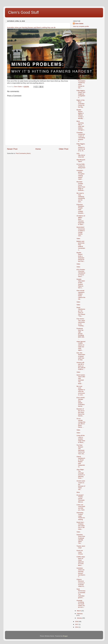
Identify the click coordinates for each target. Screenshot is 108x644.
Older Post (64, 149)
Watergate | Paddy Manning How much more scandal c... (81, 61)
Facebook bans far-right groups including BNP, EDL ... (80, 334)
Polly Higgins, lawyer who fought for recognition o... (81, 94)
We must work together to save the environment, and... (81, 391)
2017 (77, 624)
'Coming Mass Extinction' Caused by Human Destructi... (81, 72)
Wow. (78, 492)
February (80, 614)
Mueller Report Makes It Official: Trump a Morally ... (80, 114)
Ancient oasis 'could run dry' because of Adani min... (81, 485)
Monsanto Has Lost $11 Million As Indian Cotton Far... (81, 49)
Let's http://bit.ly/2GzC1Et (81, 155)
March (79, 611)
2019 (77, 40)
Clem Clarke (79, 24)
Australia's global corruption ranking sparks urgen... (81, 175)
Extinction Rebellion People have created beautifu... (80, 209)
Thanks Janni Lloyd (81, 547)
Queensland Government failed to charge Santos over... (81, 231)
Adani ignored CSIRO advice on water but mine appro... (81, 346)
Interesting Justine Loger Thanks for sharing (81, 516)
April (79, 43)
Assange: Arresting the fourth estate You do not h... (81, 604)
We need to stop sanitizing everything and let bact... (81, 197)
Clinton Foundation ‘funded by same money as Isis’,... (81, 83)
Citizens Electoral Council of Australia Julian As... (81, 583)
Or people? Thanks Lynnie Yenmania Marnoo (81, 499)
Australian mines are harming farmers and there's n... (81, 572)
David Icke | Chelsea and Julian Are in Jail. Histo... (81, 526)
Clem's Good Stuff (23, 12)
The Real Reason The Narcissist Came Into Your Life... (81, 449)
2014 (77, 627)
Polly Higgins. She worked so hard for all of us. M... (81, 147)
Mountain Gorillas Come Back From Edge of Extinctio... (81, 186)
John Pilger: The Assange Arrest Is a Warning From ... (81, 474)
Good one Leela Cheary (80, 552)
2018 (77, 622)
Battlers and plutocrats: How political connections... (81, 246)
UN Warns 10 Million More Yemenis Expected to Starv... (81, 220)
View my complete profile (81, 26)
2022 (77, 35)
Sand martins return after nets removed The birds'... (81, 379)
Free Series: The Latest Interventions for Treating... (81, 322)
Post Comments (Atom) (23, 153)
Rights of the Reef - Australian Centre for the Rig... (81, 104)
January (80, 618)
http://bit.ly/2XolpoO (81, 161)
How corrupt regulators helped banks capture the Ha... (81, 295)
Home (38, 149)
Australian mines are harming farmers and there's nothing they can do (31, 28)
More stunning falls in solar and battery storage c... (81, 125)
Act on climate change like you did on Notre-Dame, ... (81, 423)
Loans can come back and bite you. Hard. (81, 507)
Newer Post (12, 149)
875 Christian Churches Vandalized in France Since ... (81, 273)
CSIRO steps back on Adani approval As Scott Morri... (81, 561)
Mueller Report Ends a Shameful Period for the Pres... (81, 257)
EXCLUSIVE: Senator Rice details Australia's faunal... (81, 402)
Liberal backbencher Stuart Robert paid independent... (81, 462)
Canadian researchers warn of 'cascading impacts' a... (81, 137)
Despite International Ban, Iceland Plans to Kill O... (81, 283)
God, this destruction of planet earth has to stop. (81, 356)
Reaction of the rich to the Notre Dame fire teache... (80, 412)
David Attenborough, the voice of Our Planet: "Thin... (81, 312)
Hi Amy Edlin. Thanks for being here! (81, 166)
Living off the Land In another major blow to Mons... (81, 439)
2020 (77, 38)
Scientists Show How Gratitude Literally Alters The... (81, 539)
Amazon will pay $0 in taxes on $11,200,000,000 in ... (81, 366)
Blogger (65, 636)
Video (78, 239)
